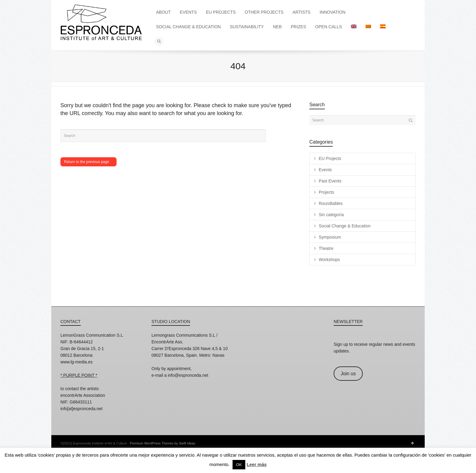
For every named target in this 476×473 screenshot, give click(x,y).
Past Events (330, 181)
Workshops (329, 260)
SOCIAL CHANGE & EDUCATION (188, 27)
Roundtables (331, 203)
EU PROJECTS (221, 12)
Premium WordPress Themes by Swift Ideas (163, 443)
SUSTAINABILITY (247, 27)
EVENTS (188, 12)
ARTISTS (302, 12)
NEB (277, 27)
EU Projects (330, 158)
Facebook (79, 417)
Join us (348, 374)
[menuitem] (354, 27)
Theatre (326, 248)
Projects (326, 192)
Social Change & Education (345, 226)
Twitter (92, 417)
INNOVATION (333, 12)
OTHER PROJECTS (264, 12)
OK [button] (239, 465)
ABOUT (163, 12)
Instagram (65, 417)
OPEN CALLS (328, 27)
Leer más (257, 464)
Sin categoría (331, 215)
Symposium (330, 237)
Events (325, 170)
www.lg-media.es (76, 362)
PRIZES (299, 27)
